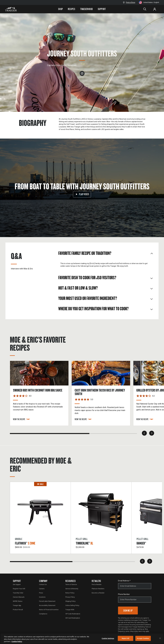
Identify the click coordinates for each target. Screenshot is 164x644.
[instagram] (82, 73)
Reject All (125, 638)
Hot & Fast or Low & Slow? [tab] (106, 288)
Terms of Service (71, 585)
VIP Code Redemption (73, 614)
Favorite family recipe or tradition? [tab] (106, 253)
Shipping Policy (70, 601)
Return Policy (70, 593)
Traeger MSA (70, 610)
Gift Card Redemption (73, 618)
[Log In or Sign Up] (155, 9)
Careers (42, 589)
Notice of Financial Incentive (49, 610)
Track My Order (18, 593)
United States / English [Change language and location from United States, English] (149, 2)
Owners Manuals (19, 597)
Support (102, 9)
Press (41, 593)
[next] (152, 433)
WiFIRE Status (18, 601)
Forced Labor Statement (47, 601)
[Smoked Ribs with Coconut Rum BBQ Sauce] (41, 393)
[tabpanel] (106, 265)
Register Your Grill (19, 589)
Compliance (43, 614)
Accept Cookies (143, 638)
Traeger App (17, 605)
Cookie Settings (108, 638)
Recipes (71, 9)
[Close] (160, 638)
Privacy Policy (70, 597)
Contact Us (43, 585)
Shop (60, 9)
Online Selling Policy (72, 605)
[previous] (144, 433)
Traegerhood (86, 9)
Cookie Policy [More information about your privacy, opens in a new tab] (17, 641)
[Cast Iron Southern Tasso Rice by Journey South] (102, 393)
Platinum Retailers (98, 589)
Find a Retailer (97, 585)
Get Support (17, 585)
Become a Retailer (98, 593)
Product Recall (18, 610)
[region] (82, 639)
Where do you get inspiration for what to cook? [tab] (106, 309)
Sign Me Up (128, 610)
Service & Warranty (72, 589)
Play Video (82, 194)
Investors (42, 597)
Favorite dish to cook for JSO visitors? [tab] (106, 277)
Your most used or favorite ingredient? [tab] (106, 298)
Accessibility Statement (47, 605)
